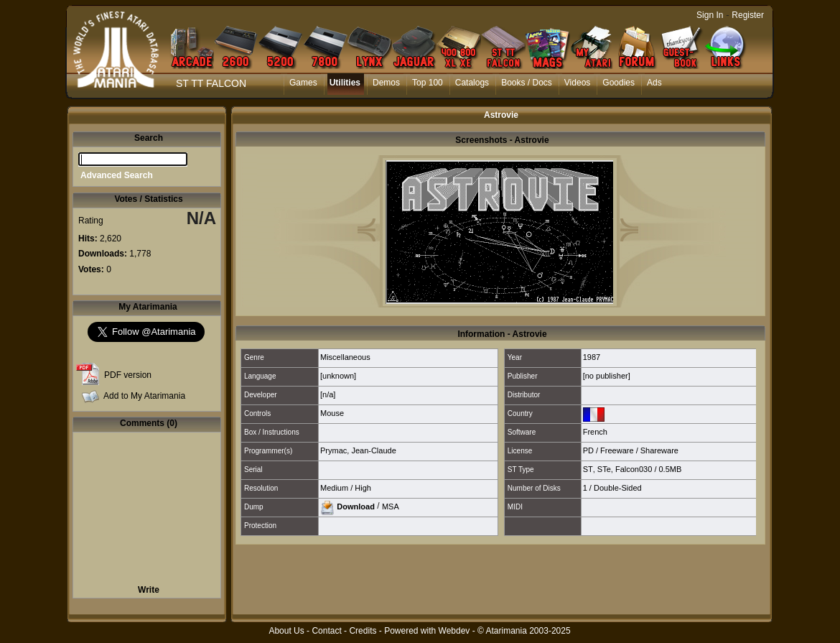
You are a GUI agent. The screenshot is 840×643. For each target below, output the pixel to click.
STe (604, 469)
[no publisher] (607, 376)
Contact (326, 631)
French (595, 432)
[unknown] (338, 376)
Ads (654, 83)
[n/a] (328, 394)
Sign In (710, 15)
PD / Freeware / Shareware (631, 450)
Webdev (454, 631)
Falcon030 (634, 469)
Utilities (345, 83)
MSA (391, 506)
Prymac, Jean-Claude (358, 450)
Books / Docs (527, 83)
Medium (334, 488)
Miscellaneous (345, 357)
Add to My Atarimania (144, 396)
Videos (577, 83)
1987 (592, 357)
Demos (386, 83)
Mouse (332, 413)
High (363, 488)
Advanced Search (117, 175)
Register (748, 15)
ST (588, 469)
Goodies (619, 83)
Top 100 (428, 83)
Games (303, 83)
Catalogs (472, 83)
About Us (286, 631)
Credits (363, 631)
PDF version (128, 375)
